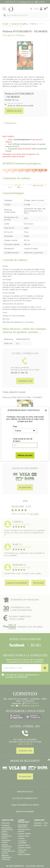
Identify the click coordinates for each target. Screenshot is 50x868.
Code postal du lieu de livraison (23, 440)
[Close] (46, 410)
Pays (15, 426)
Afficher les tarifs (25, 455)
